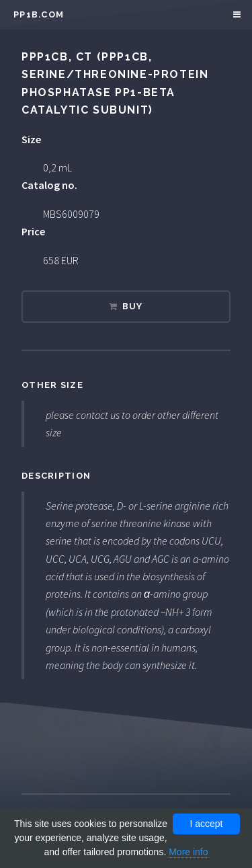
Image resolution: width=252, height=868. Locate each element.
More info (188, 852)
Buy (133, 306)
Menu (235, 15)
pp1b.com (39, 14)
